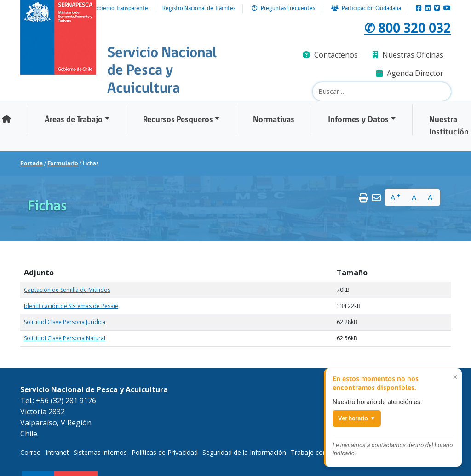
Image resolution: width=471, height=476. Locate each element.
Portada (32, 164)
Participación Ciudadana (366, 9)
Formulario (63, 164)
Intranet (57, 452)
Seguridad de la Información (244, 452)
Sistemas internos (100, 452)
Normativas (274, 120)
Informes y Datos (358, 120)
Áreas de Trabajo (74, 120)
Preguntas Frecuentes (283, 9)
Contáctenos (330, 55)
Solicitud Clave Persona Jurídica (65, 322)
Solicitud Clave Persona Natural (65, 338)
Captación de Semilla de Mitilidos (67, 290)
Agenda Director (410, 73)
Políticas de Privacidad (165, 452)
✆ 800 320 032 (404, 27)
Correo (31, 452)
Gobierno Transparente (120, 9)
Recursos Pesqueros (178, 120)
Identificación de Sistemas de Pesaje (71, 306)
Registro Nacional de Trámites (199, 9)
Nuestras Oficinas (408, 55)
